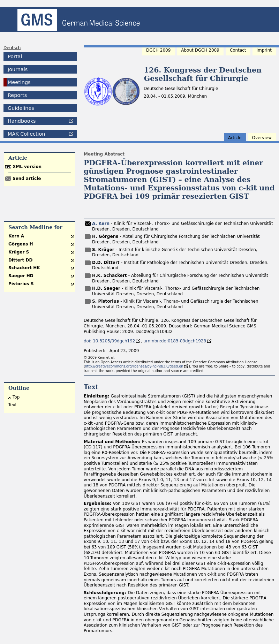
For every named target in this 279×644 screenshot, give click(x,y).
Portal (15, 56)
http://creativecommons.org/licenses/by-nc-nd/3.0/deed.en (134, 366)
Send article (27, 179)
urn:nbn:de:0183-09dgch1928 (175, 341)
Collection (26, 134)
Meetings (19, 82)
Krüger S (19, 252)
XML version (27, 167)
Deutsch (12, 48)
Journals (18, 69)
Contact (238, 50)
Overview (262, 138)
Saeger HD (21, 276)
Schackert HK (24, 268)
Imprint (264, 50)
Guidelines (21, 108)
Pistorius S (21, 284)
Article (235, 138)
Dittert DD (20, 260)
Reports (17, 95)
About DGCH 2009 (200, 50)
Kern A (16, 236)
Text (13, 405)
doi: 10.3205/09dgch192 (109, 341)
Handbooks (22, 121)
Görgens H (21, 244)
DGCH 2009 (158, 50)
